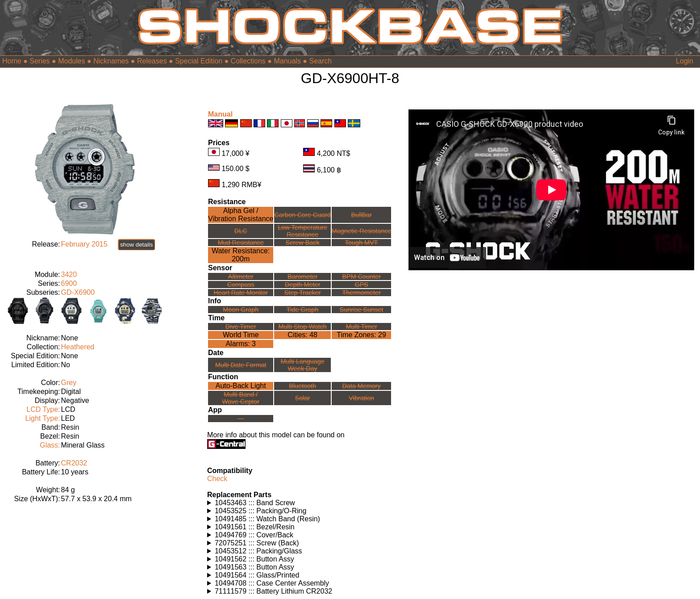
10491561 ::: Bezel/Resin (255, 527)
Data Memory (361, 386)
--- (241, 419)
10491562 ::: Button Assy (254, 559)
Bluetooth (302, 386)
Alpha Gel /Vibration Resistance (241, 215)
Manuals (287, 61)
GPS (361, 285)
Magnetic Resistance (362, 231)
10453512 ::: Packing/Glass (258, 551)
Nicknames (111, 61)
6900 (69, 283)
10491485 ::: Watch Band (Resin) (267, 519)
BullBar (361, 215)
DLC (241, 231)
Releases (152, 61)
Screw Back (303, 243)
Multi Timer (361, 327)
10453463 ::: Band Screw (255, 503)
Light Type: (43, 418)
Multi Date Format (241, 365)
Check (217, 479)
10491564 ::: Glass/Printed (257, 575)
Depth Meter (302, 285)
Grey (69, 383)
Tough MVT (362, 243)
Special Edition (199, 61)
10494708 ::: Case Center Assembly (272, 583)
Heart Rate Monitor (241, 293)
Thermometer (361, 293)
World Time (241, 335)
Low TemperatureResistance (302, 231)
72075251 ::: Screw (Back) (257, 543)
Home (12, 61)
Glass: (50, 445)
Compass (241, 285)
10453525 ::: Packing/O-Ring (260, 511)
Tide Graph (302, 310)
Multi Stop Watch (303, 327)
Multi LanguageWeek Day (302, 365)
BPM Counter (361, 276)
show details (136, 245)
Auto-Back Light (241, 386)
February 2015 (84, 244)
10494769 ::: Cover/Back (254, 535)
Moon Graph (241, 310)
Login (685, 61)
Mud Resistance (241, 243)
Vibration (361, 398)
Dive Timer (241, 327)
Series (40, 61)
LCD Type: (43, 409)
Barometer (302, 276)
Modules (71, 61)
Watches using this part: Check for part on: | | (304, 503)
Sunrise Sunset (362, 310)
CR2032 (74, 463)
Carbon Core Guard (302, 215)
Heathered (78, 347)
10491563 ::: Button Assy (254, 567)
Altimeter (241, 276)
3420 (69, 274)
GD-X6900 (78, 292)
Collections (248, 61)
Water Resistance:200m (241, 255)
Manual (220, 114)
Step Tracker (303, 293)
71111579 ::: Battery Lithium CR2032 (273, 591)
